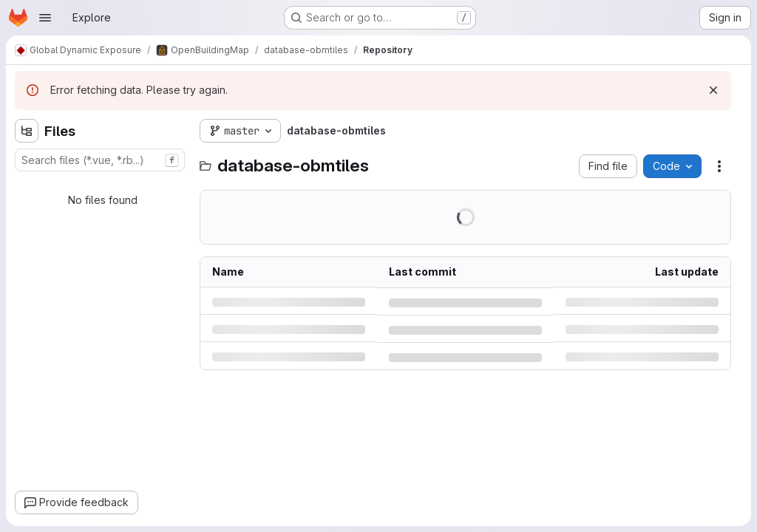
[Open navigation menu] (45, 18)
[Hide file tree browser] (27, 131)
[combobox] (100, 160)
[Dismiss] (713, 90)
